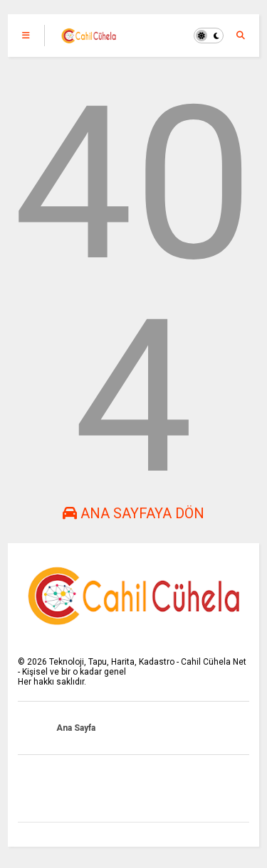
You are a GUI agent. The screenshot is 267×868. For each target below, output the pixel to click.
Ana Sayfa (76, 728)
